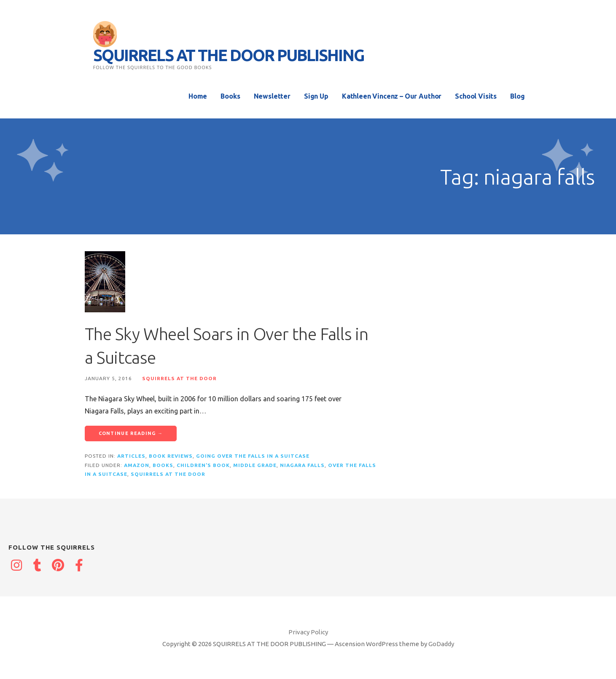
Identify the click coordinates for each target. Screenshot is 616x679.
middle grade (255, 465)
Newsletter (272, 96)
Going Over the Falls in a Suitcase (253, 456)
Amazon (137, 465)
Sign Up (316, 96)
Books (230, 96)
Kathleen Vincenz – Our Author (392, 96)
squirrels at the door (168, 474)
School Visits (476, 96)
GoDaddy (441, 644)
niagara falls (302, 465)
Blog (517, 96)
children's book (203, 465)
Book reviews (171, 456)
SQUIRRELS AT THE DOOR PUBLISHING (229, 55)
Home (198, 96)
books (163, 465)
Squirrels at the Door (179, 378)
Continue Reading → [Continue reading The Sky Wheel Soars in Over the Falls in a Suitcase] (131, 433)
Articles (131, 456)
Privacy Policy (308, 632)
